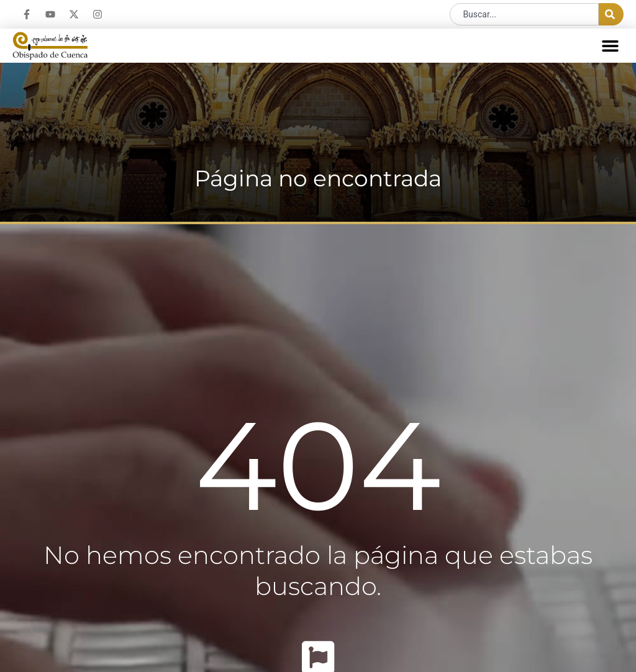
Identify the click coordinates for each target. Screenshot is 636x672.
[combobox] (524, 14)
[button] (611, 46)
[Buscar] (611, 14)
